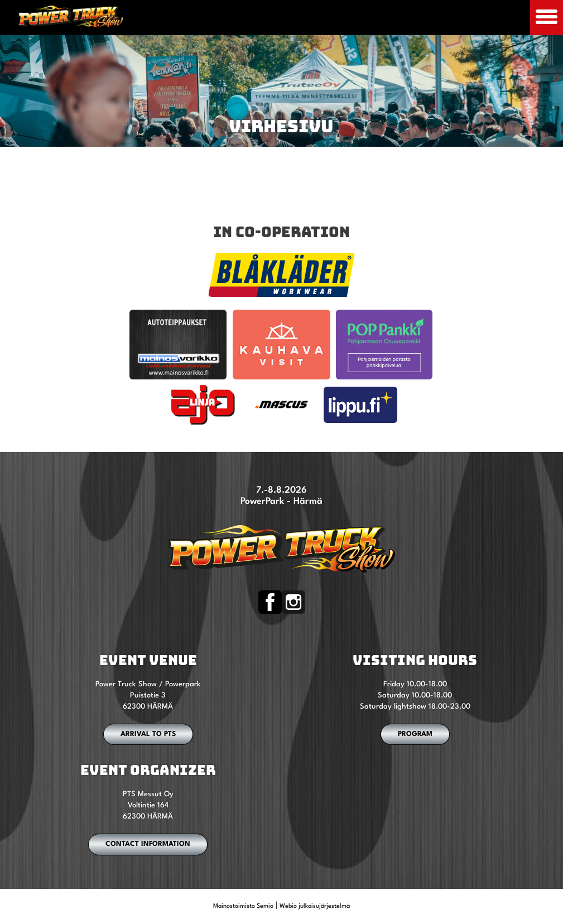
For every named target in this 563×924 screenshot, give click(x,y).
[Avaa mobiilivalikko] (547, 18)
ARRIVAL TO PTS (148, 734)
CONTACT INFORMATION (148, 844)
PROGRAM (415, 734)
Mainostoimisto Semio (243, 906)
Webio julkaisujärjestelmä (315, 906)
